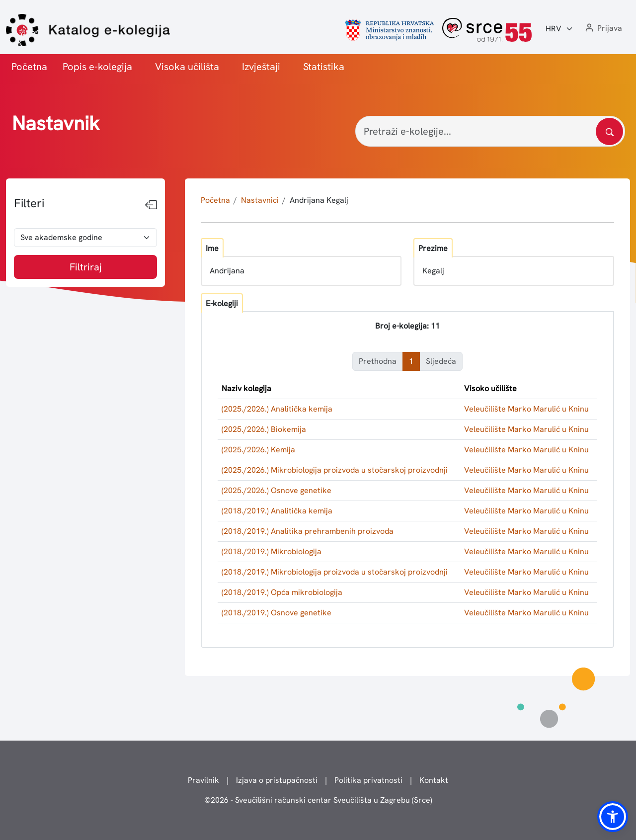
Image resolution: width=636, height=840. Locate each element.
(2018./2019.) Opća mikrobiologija (282, 592)
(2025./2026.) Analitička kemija (277, 409)
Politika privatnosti (368, 780)
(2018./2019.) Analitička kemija (277, 511)
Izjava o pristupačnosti (277, 780)
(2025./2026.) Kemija (258, 450)
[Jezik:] (559, 29)
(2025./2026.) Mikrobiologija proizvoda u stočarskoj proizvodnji (335, 470)
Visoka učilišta (187, 67)
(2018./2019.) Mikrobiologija (272, 551)
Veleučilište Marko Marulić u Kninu (526, 409)
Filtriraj (86, 267)
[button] (603, 29)
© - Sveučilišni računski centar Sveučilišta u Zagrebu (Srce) (318, 800)
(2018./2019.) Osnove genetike (277, 613)
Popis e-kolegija (97, 67)
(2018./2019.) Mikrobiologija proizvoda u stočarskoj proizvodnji (335, 572)
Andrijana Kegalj (319, 200)
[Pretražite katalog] (609, 131)
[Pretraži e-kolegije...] (490, 131)
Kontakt (434, 780)
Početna (29, 67)
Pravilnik (203, 780)
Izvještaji (261, 67)
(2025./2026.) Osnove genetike (277, 490)
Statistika (324, 67)
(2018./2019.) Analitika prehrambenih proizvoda (308, 531)
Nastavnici (260, 200)
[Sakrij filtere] (151, 205)
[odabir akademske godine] (85, 238)
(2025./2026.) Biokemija (264, 429)
